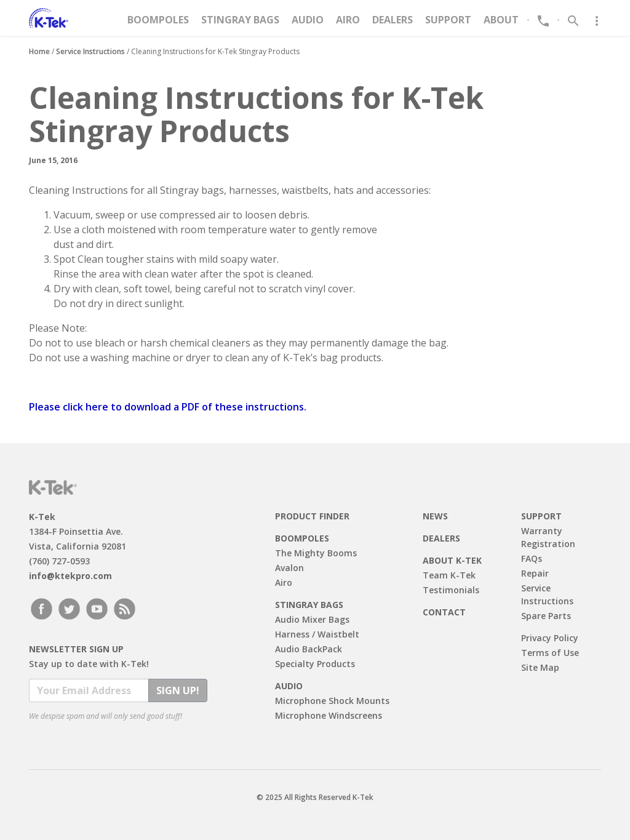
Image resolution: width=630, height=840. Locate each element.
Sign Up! (178, 690)
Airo (348, 20)
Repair (535, 573)
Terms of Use (550, 653)
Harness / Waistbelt (317, 634)
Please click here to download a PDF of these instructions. (168, 407)
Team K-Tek (449, 575)
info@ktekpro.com (70, 576)
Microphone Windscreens (329, 715)
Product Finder (312, 516)
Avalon (289, 568)
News (435, 516)
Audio (308, 20)
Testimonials (451, 590)
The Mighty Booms (316, 553)
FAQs (532, 558)
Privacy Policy (550, 638)
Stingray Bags (240, 20)
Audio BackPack (309, 649)
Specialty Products (315, 664)
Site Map (540, 667)
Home (39, 51)
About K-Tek (452, 560)
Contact (444, 612)
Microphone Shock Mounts (332, 701)
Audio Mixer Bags (312, 619)
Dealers (393, 20)
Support (448, 20)
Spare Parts (546, 616)
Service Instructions (90, 51)
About (501, 20)
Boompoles (158, 20)
